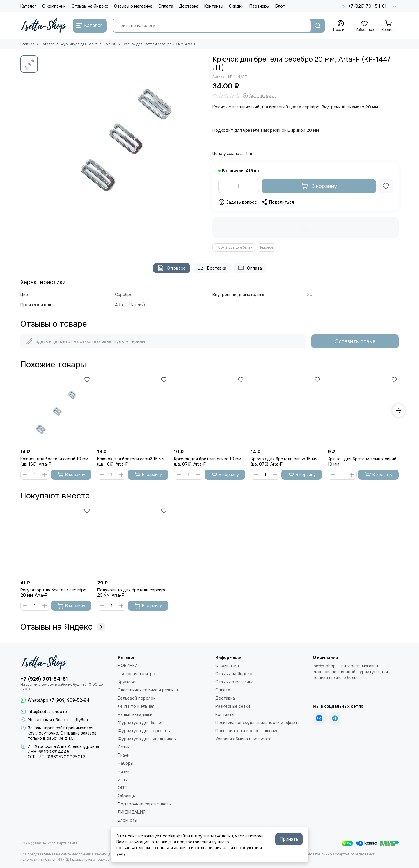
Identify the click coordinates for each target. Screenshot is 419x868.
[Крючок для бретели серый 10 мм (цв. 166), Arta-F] (56, 411)
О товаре (172, 268)
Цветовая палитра (136, 674)
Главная (27, 44)
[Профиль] (341, 26)
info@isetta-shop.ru (47, 712)
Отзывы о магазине (133, 6)
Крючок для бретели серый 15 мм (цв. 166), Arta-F (131, 461)
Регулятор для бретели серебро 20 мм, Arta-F (53, 593)
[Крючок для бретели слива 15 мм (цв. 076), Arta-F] (286, 411)
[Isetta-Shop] (44, 26)
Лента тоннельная (136, 706)
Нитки (124, 771)
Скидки (236, 6)
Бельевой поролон (137, 698)
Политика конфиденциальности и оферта (258, 723)
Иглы (123, 780)
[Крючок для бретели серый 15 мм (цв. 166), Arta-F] (133, 411)
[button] (399, 411)
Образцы (127, 796)
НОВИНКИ (128, 666)
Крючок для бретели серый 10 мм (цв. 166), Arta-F (54, 461)
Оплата (166, 6)
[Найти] (318, 26)
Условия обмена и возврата (243, 739)
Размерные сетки (233, 706)
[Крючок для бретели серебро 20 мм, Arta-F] (124, 138)
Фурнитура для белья (79, 44)
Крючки (110, 44)
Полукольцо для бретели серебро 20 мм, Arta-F (132, 593)
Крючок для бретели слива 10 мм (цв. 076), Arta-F (208, 461)
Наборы (126, 763)
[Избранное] (365, 26)
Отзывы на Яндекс (90, 6)
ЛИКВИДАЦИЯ (132, 812)
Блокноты (128, 820)
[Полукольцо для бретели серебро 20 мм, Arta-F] (133, 542)
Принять (289, 839)
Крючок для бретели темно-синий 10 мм (362, 461)
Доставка (189, 6)
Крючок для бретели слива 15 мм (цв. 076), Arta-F (284, 461)
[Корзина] (388, 26)
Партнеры (259, 6)
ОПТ (122, 788)
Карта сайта (67, 843)
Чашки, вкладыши (135, 714)
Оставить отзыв (355, 341)
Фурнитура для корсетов (144, 731)
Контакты (214, 6)
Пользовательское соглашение (247, 731)
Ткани (124, 755)
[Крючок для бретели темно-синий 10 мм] (363, 411)
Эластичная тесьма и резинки (148, 690)
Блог (280, 6)
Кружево (127, 682)
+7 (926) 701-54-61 (364, 6)
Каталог (28, 6)
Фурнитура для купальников (147, 739)
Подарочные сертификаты (145, 804)
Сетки (124, 747)
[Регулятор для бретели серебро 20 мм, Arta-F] (56, 542)
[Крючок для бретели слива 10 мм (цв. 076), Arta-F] (210, 411)
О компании (54, 6)
